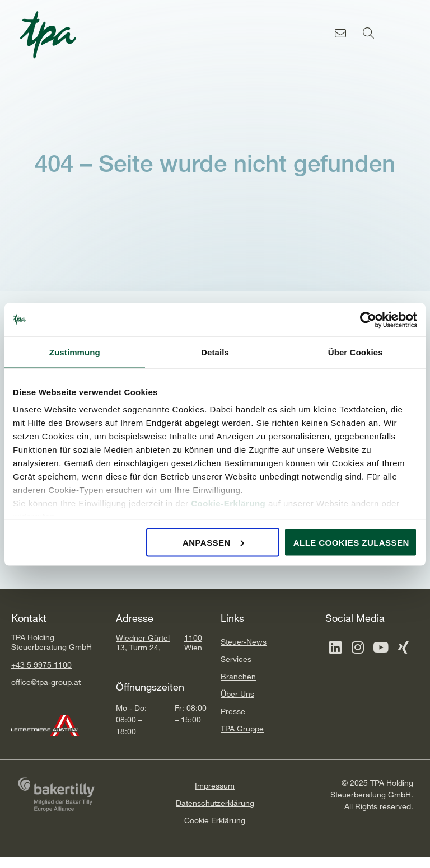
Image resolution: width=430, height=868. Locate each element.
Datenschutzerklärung (215, 803)
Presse (233, 711)
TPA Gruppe (242, 728)
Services (236, 659)
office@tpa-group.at (46, 682)
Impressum (215, 785)
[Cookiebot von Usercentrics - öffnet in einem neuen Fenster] (368, 320)
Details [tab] (215, 352)
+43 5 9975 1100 (41, 665)
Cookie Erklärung (215, 820)
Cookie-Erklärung (228, 503)
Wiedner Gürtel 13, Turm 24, (143, 642)
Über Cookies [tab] (356, 352)
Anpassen (213, 542)
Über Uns (237, 694)
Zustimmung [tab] (75, 352)
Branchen (238, 676)
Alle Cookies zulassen (351, 542)
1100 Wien (193, 642)
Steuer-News (244, 642)
